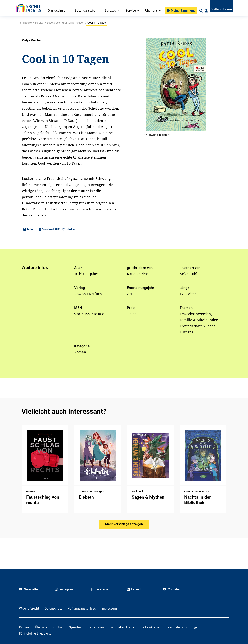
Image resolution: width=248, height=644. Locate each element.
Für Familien (95, 627)
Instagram (64, 589)
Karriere (24, 627)
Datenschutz (53, 608)
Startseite (26, 23)
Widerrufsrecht (29, 608)
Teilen (29, 229)
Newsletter (29, 589)
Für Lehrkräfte (149, 627)
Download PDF (50, 229)
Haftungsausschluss (82, 608)
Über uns (41, 627)
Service (39, 23)
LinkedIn (135, 589)
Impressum (109, 608)
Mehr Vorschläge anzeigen (124, 524)
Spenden (75, 627)
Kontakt (58, 627)
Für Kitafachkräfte (122, 627)
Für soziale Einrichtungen (182, 627)
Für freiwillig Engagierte (35, 633)
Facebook (100, 589)
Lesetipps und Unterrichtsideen (66, 23)
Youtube (171, 589)
